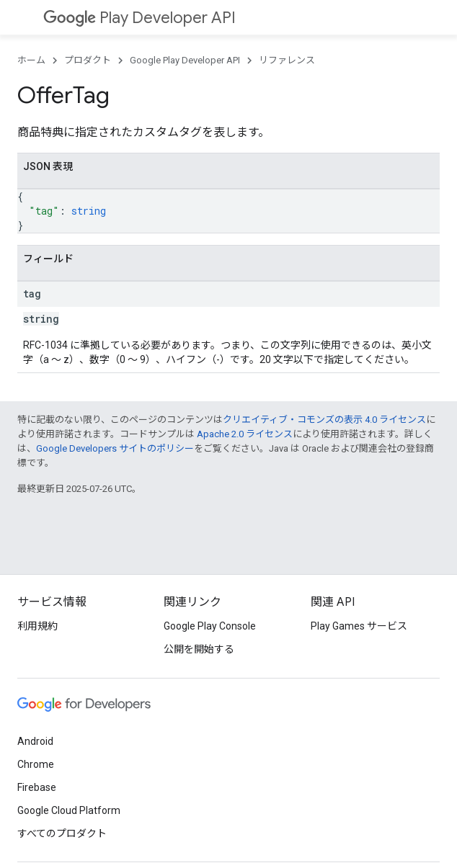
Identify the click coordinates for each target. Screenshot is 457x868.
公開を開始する (199, 649)
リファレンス (287, 60)
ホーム (31, 60)
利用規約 (37, 626)
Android (35, 741)
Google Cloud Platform (69, 810)
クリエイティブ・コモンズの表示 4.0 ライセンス (324, 420)
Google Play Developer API (185, 60)
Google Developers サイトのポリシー (115, 448)
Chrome (36, 764)
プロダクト (88, 60)
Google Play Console (210, 626)
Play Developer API (139, 18)
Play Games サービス (359, 626)
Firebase (37, 787)
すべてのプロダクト (62, 833)
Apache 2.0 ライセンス (245, 434)
